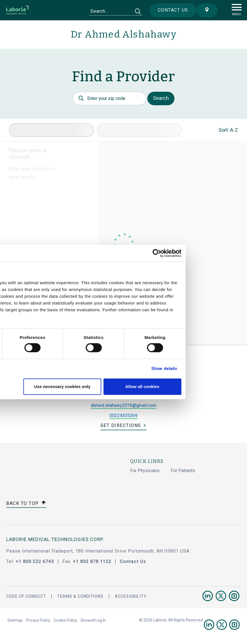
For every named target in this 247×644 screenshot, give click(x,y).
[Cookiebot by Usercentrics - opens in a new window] (216, 253)
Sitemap (15, 620)
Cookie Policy (65, 620)
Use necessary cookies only (123, 386)
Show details (223, 369)
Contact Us (133, 561)
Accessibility (131, 596)
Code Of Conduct (26, 596)
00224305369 (124, 416)
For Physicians (145, 471)
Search (161, 98)
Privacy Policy (38, 620)
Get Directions (121, 425)
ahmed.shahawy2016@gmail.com (124, 405)
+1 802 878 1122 (92, 561)
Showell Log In (93, 620)
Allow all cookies (202, 386)
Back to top (26, 504)
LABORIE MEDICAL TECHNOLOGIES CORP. (55, 539)
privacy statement (33, 317)
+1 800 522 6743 (35, 561)
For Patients (183, 471)
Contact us (168, 10)
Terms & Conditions (80, 596)
